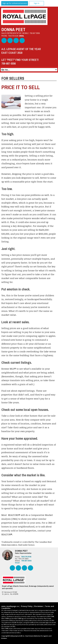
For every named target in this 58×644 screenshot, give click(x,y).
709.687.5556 (35, 33)
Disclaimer (39, 606)
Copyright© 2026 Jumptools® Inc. (13, 636)
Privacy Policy (27, 606)
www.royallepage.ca (10, 606)
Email (22, 36)
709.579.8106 (13, 36)
